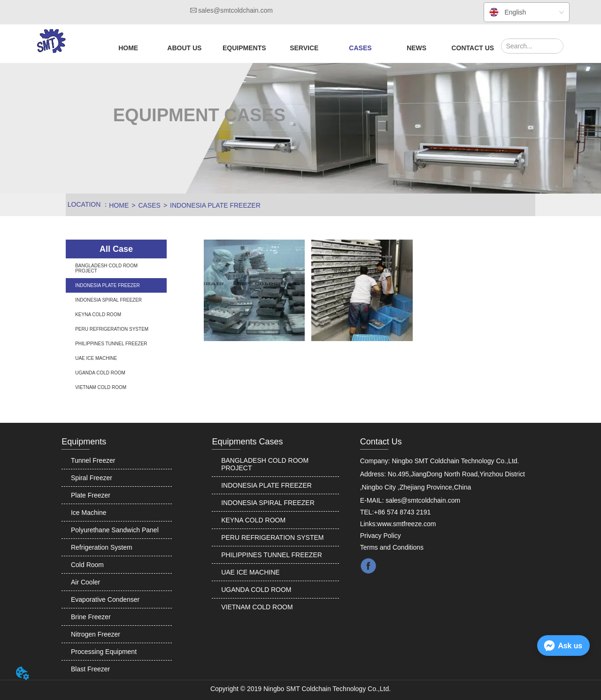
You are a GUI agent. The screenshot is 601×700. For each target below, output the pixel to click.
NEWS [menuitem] (416, 48)
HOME (119, 205)
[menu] (300, 48)
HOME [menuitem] (128, 48)
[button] (184, 48)
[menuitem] (184, 48)
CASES (149, 205)
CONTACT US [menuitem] (473, 48)
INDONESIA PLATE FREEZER (215, 205)
